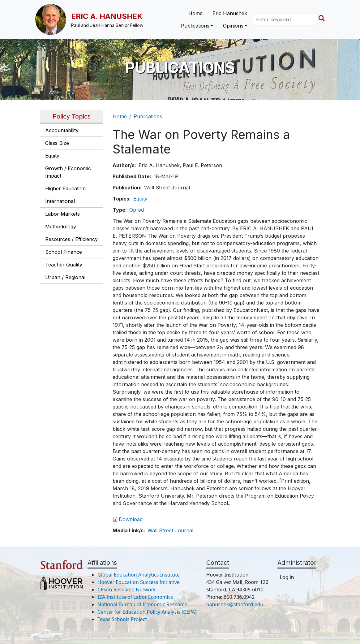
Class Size (57, 143)
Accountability (62, 130)
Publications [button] (195, 26)
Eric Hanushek (230, 13)
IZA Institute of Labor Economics (135, 597)
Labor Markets (62, 214)
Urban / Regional (65, 277)
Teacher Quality (64, 265)
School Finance (64, 252)
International (60, 201)
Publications (148, 116)
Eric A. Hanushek (107, 16)
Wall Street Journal (170, 530)
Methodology (61, 227)
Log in (287, 577)
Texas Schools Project (122, 619)
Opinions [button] (233, 26)
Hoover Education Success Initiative (139, 582)
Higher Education (65, 188)
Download (131, 519)
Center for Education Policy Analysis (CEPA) (147, 612)
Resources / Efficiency (71, 239)
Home (195, 13)
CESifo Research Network (126, 590)
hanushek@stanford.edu (235, 604)
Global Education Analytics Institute (139, 575)
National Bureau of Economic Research (142, 604)
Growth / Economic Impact (68, 172)
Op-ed (137, 210)
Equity (52, 156)
